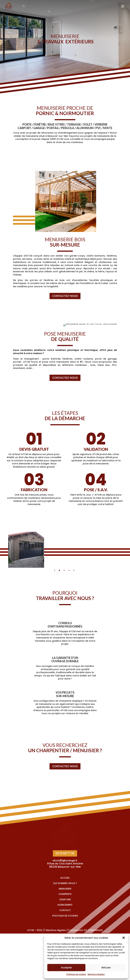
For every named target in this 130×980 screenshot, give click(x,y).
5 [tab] (74, 570)
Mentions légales (96, 974)
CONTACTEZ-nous (65, 296)
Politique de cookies (76, 974)
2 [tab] (59, 570)
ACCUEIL (65, 924)
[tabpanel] (26, 550)
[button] (124, 938)
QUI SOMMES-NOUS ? (65, 930)
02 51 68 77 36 (65, 900)
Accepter (66, 968)
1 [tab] (55, 570)
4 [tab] (69, 570)
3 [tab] (64, 570)
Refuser (106, 968)
